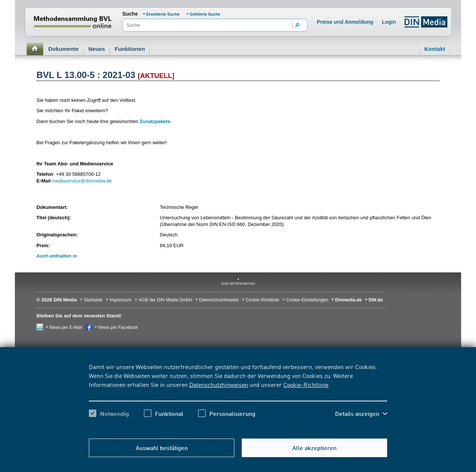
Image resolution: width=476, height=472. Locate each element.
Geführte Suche (205, 14)
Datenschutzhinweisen (219, 384)
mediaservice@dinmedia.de (82, 181)
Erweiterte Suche (163, 14)
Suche (130, 14)
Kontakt (435, 49)
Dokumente (64, 49)
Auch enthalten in (57, 256)
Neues (97, 49)
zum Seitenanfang (238, 284)
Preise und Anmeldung (345, 22)
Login (389, 22)
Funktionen (130, 49)
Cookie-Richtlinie (306, 384)
